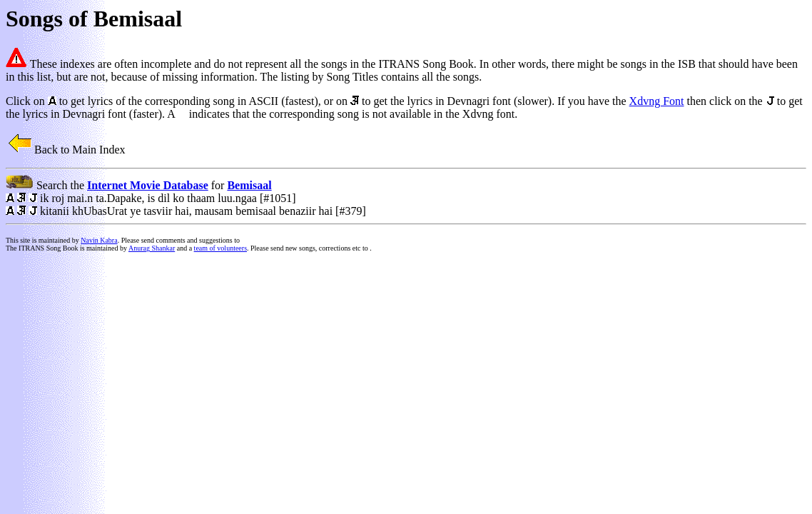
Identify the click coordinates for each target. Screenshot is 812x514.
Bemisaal (249, 185)
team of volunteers (220, 248)
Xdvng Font (657, 101)
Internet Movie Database (148, 185)
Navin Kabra (99, 240)
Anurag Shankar (152, 248)
